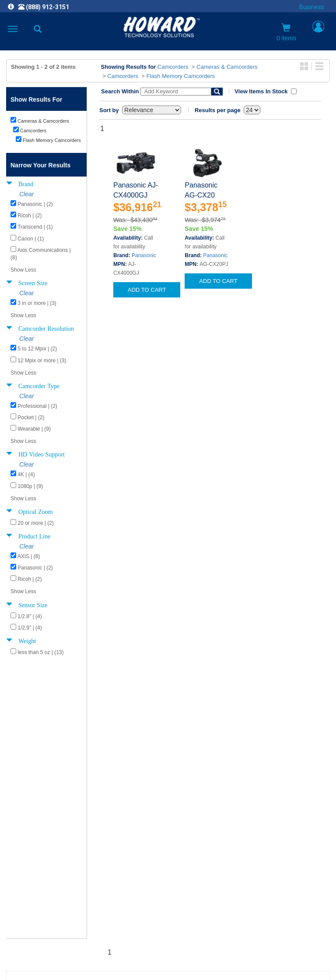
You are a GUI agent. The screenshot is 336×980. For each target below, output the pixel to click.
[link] (115, 959)
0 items (286, 32)
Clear (26, 194)
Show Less (23, 270)
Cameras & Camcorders (227, 67)
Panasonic (144, 255)
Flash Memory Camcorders (181, 76)
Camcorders (173, 67)
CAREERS (168, 846)
